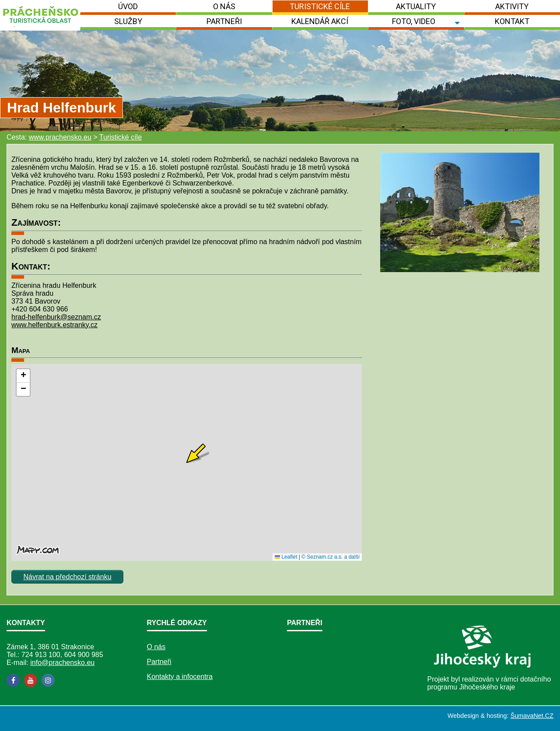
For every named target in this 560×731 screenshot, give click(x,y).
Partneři (159, 662)
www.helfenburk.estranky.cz (54, 325)
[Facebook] (13, 680)
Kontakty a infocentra (180, 677)
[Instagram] (48, 680)
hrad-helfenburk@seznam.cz (56, 317)
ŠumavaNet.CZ (532, 716)
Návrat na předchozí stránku (68, 577)
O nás (156, 647)
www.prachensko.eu (60, 137)
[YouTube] (31, 680)
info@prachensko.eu (62, 663)
